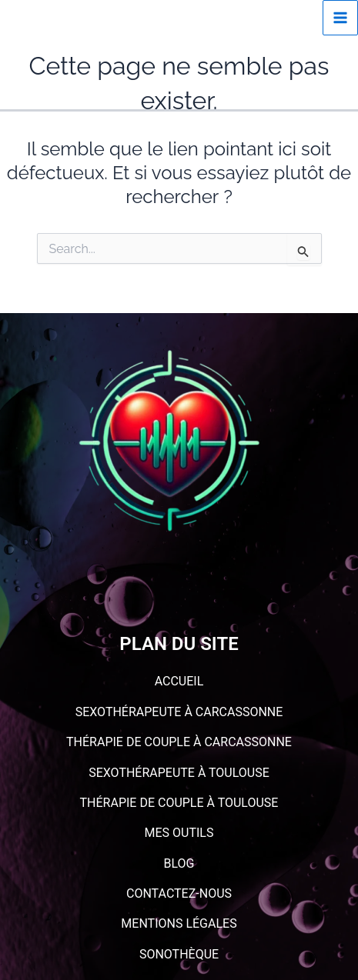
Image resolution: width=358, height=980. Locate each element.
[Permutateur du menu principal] (340, 18)
